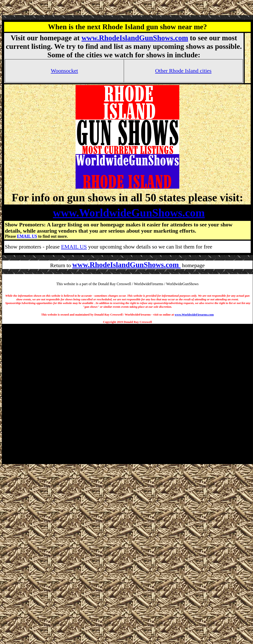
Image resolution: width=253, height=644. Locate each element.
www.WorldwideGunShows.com (129, 213)
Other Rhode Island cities (183, 71)
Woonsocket (64, 71)
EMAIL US (27, 236)
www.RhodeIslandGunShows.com (135, 38)
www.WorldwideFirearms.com (194, 315)
